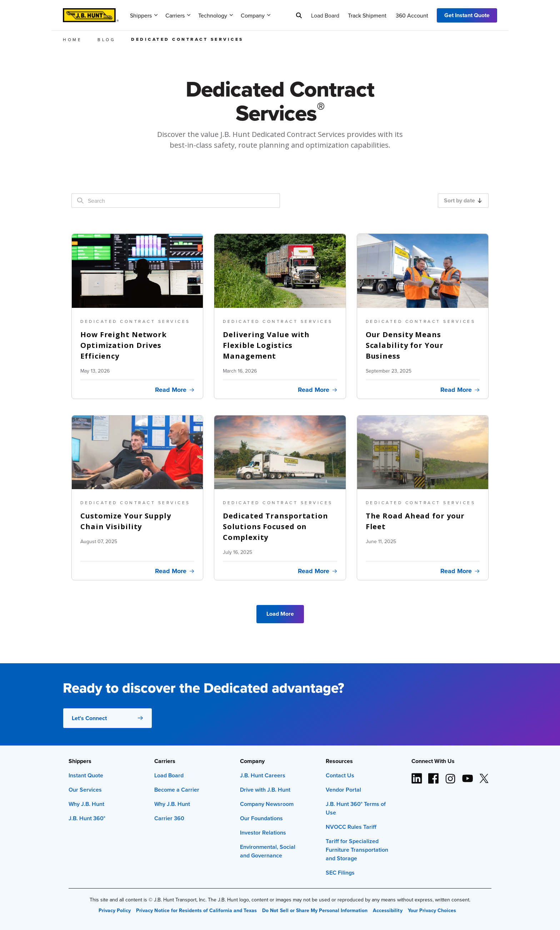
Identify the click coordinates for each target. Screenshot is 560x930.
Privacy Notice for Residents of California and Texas (196, 910)
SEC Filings (340, 873)
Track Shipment (367, 15)
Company (256, 15)
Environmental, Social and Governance (268, 851)
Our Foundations (261, 818)
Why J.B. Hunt (86, 804)
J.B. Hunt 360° (87, 818)
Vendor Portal (343, 790)
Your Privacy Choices (432, 910)
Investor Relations (263, 833)
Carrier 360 (169, 818)
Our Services (85, 790)
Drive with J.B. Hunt (265, 790)
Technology (216, 15)
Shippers (144, 15)
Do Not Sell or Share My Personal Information (315, 910)
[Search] (299, 15)
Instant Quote (86, 775)
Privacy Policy (115, 910)
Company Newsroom (267, 804)
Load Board (325, 15)
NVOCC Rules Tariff (351, 827)
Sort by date (463, 200)
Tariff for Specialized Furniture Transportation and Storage (357, 850)
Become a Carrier (177, 790)
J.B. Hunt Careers (263, 775)
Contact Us (340, 775)
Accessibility (387, 910)
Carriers (178, 15)
